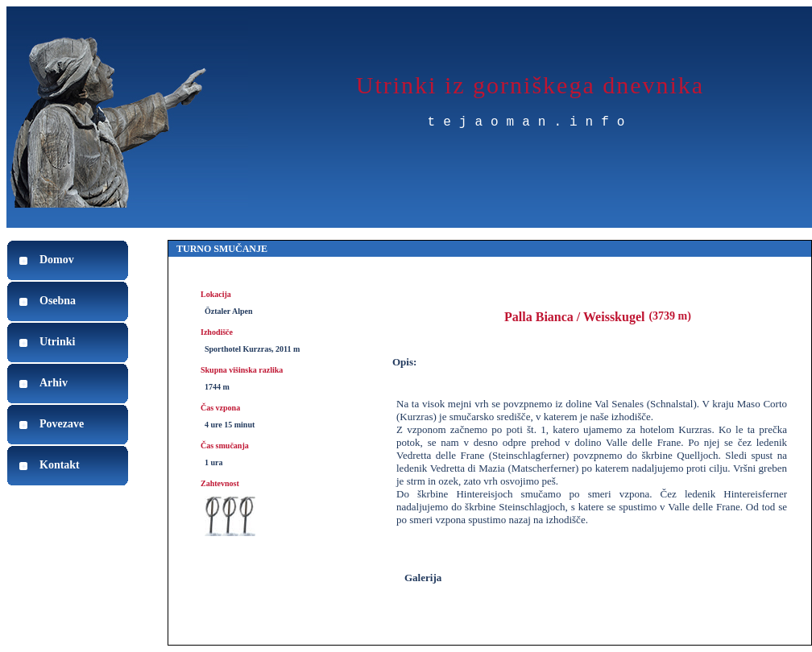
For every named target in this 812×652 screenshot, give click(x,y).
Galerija (423, 578)
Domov (57, 260)
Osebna (58, 301)
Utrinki (57, 342)
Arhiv (54, 383)
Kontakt (60, 465)
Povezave (62, 424)
